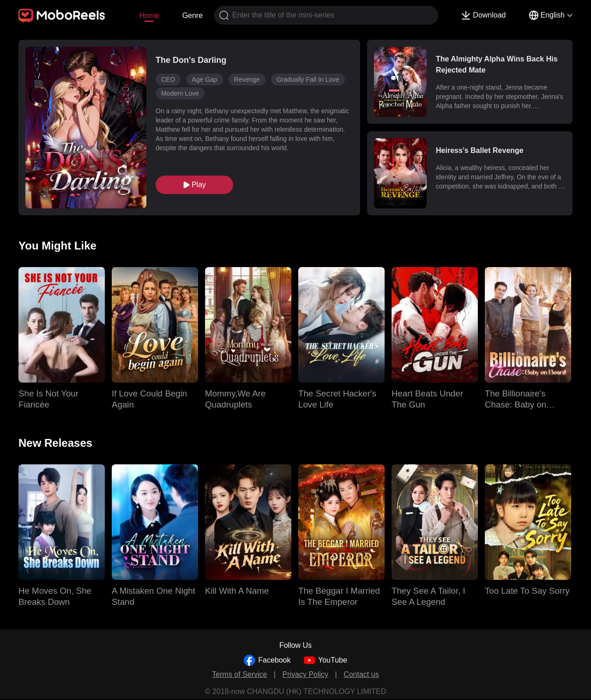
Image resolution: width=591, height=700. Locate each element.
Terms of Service (239, 674)
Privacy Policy (306, 674)
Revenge (247, 79)
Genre (193, 15)
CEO (168, 79)
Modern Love (180, 93)
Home (149, 15)
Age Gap (204, 79)
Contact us (361, 674)
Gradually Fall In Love (308, 79)
